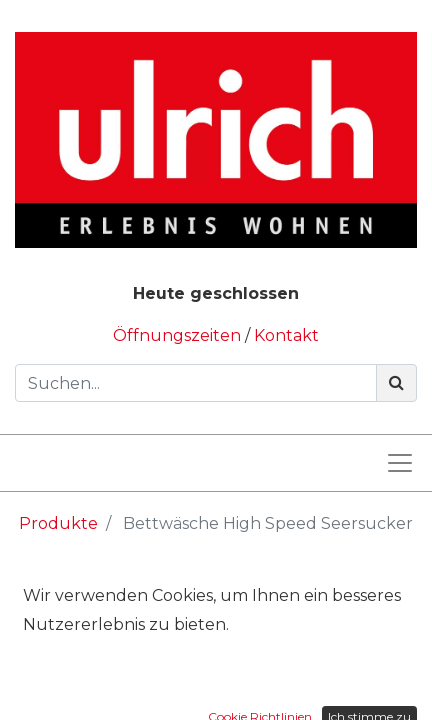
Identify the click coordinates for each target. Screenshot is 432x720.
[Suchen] (396, 383)
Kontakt (286, 335)
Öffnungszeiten (179, 335)
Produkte (58, 523)
